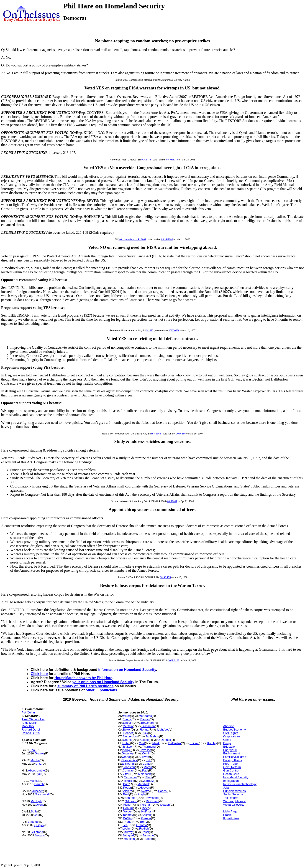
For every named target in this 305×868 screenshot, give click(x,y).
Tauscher (37, 791)
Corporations (232, 736)
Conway (128, 770)
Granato (142, 825)
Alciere (128, 791)
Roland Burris (31, 733)
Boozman (147, 723)
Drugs (227, 743)
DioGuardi (153, 801)
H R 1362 (156, 434)
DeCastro (175, 743)
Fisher (128, 805)
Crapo (126, 757)
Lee (125, 825)
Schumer (131, 798)
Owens (39, 805)
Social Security (233, 794)
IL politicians (231, 818)
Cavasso (145, 750)
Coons (127, 740)
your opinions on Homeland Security (103, 682)
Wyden (128, 811)
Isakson (128, 747)
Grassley (127, 753)
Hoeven (145, 788)
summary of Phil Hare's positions (85, 686)
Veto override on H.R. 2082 (132, 240)
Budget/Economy (235, 730)
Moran (148, 767)
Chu (36, 815)
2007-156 (181, 434)
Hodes (162, 791)
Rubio (126, 743)
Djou (39, 774)
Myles (146, 808)
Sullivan (144, 757)
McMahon (152, 736)
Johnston (129, 767)
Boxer (127, 730)
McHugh (36, 801)
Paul (145, 770)
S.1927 (150, 331)
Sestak (146, 815)
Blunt (149, 777)
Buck (145, 733)
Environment (232, 753)
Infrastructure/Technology (240, 784)
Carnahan (130, 777)
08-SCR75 (165, 577)
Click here (39, 674)
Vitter (126, 774)
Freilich (144, 829)
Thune (127, 822)
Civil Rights (231, 733)
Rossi (145, 832)
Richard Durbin (32, 730)
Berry (144, 822)
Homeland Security (236, 777)
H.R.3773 (146, 160)
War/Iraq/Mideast (235, 801)
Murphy (40, 835)
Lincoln (128, 723)
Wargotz (148, 781)
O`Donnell (164, 740)
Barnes (145, 719)
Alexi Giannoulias (33, 719)
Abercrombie (36, 770)
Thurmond (149, 747)
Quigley (39, 825)
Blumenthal (130, 736)
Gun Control (231, 770)
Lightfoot (163, 730)
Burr (126, 784)
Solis (34, 811)
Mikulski (129, 781)
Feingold (128, 835)
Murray (128, 832)
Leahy (126, 829)
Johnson (148, 835)
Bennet (128, 733)
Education (230, 747)
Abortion (229, 726)
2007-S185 (174, 661)
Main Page (230, 811)
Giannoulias (129, 760)
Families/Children (235, 757)
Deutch (39, 784)
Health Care (231, 774)
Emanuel (33, 822)
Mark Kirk (28, 726)
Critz (39, 764)
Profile (227, 815)
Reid (126, 794)
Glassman (148, 726)
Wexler (35, 781)
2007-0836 (174, 331)
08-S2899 (172, 501)
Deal (32, 750)
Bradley (212, 743)
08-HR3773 (172, 160)
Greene (146, 818)
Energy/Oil (230, 750)
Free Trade (231, 764)
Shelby (127, 719)
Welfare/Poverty (234, 805)
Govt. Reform (232, 767)
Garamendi (42, 794)
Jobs (226, 788)
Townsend (152, 798)
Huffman (147, 811)
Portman (146, 805)
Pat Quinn (28, 712)
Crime (227, 740)
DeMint (128, 818)
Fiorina (144, 730)
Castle (145, 740)
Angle (142, 794)
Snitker (194, 743)
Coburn (128, 808)
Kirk (148, 760)
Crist (142, 743)
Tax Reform (231, 798)
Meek (156, 743)
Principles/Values (235, 791)
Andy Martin (29, 723)
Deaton (165, 805)
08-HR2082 (167, 240)
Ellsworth (128, 764)
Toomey (128, 815)
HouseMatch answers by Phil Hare (83, 678)
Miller (126, 716)
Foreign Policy (233, 760)
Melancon (144, 774)
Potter (127, 788)
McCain (128, 726)
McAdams (145, 716)
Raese (148, 839)
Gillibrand (37, 832)
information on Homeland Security (127, 670)
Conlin (146, 753)
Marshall (143, 784)
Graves (39, 753)
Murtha (35, 760)
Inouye (126, 750)
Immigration (231, 781)
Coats (146, 764)
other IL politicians (101, 690)
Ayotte (145, 791)
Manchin (129, 839)
